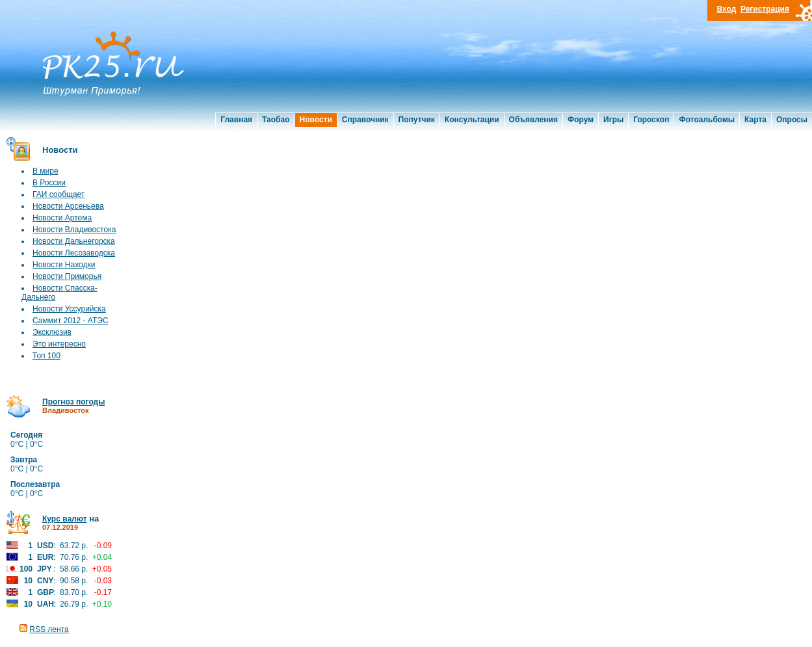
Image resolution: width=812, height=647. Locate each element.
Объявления (533, 120)
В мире (46, 171)
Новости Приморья (67, 276)
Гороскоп (651, 120)
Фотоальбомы (707, 120)
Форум (581, 120)
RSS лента (49, 629)
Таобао (276, 120)
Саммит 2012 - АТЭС (71, 321)
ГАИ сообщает (59, 194)
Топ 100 (46, 356)
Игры (613, 120)
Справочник (365, 120)
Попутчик (417, 120)
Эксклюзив (52, 332)
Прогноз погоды (73, 402)
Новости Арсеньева (68, 206)
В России (49, 183)
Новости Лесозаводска (74, 253)
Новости (316, 120)
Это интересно (59, 344)
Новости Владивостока (74, 230)
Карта (755, 120)
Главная (236, 120)
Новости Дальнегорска (74, 241)
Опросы (792, 120)
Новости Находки (64, 265)
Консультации (472, 120)
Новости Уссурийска (69, 309)
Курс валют (65, 519)
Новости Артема (62, 218)
